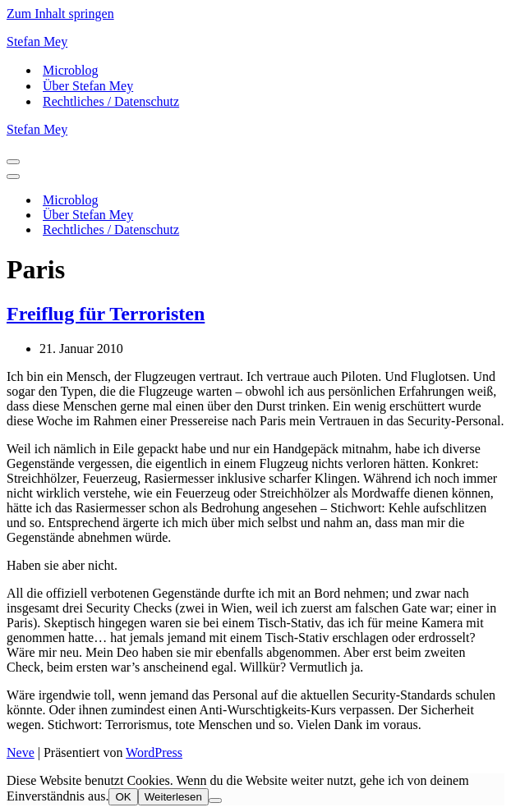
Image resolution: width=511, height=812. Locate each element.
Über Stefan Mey (88, 86)
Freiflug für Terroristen (106, 314)
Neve (21, 752)
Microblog (71, 70)
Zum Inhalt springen (60, 14)
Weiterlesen (173, 797)
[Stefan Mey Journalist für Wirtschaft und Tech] (255, 42)
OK (123, 797)
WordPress (154, 752)
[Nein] (215, 801)
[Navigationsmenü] (13, 162)
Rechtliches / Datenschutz (111, 101)
